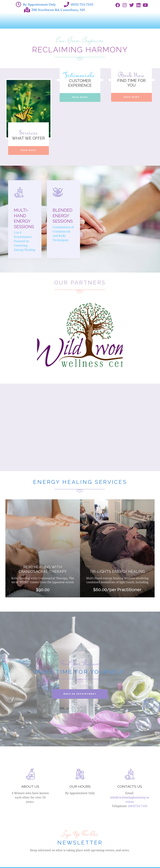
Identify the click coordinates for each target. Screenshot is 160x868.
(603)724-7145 (138, 807)
